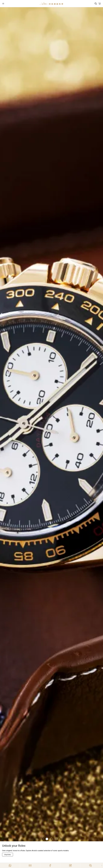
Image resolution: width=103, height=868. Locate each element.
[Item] (42, 839)
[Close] (102, 865)
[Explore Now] (8, 855)
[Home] (51, 4)
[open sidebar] (10, 4)
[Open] (10, 4)
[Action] (90, 865)
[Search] (96, 4)
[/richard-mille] (51, 424)
